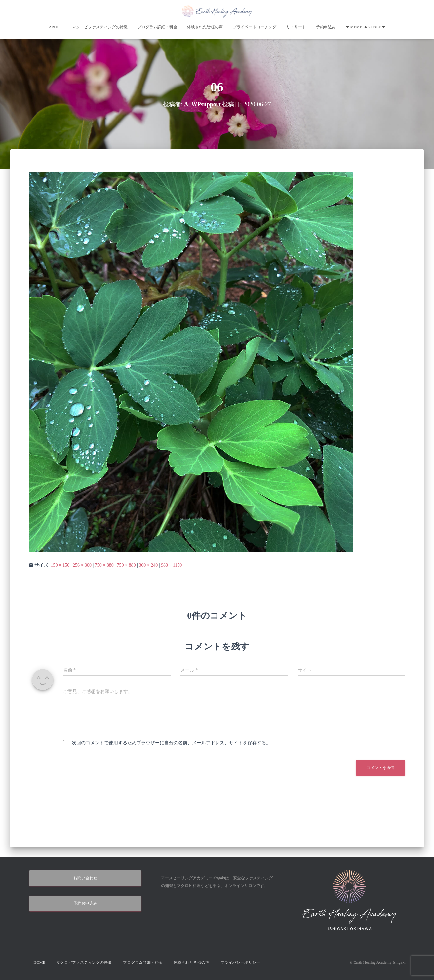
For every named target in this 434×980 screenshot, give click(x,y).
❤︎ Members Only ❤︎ (365, 27)
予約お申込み (85, 903)
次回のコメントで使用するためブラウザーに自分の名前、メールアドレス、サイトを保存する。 (171, 743)
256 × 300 (82, 565)
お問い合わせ (85, 878)
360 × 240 (148, 565)
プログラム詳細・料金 (157, 27)
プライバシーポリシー (240, 962)
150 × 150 (60, 565)
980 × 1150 (171, 565)
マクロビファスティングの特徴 (100, 27)
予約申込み (326, 27)
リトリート (296, 27)
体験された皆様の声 (205, 27)
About (55, 27)
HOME (39, 962)
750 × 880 (104, 565)
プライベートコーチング (255, 27)
